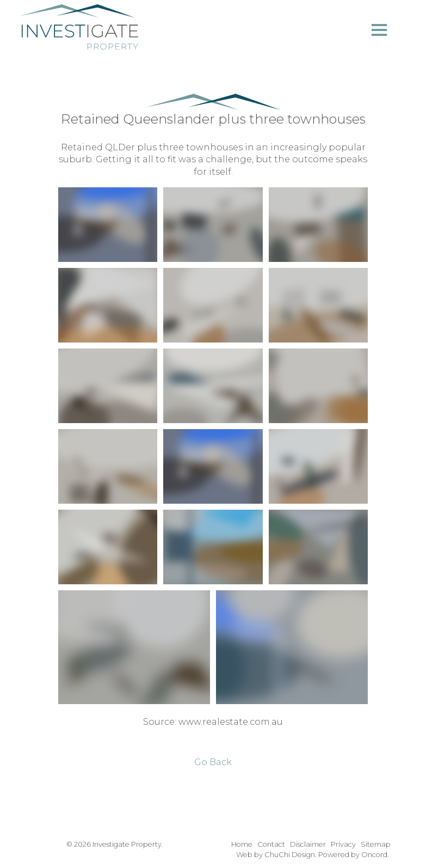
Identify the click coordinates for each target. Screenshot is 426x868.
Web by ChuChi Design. (276, 855)
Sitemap (376, 844)
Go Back (213, 762)
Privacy (343, 844)
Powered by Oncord (353, 855)
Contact (271, 844)
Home (242, 844)
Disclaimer (308, 844)
